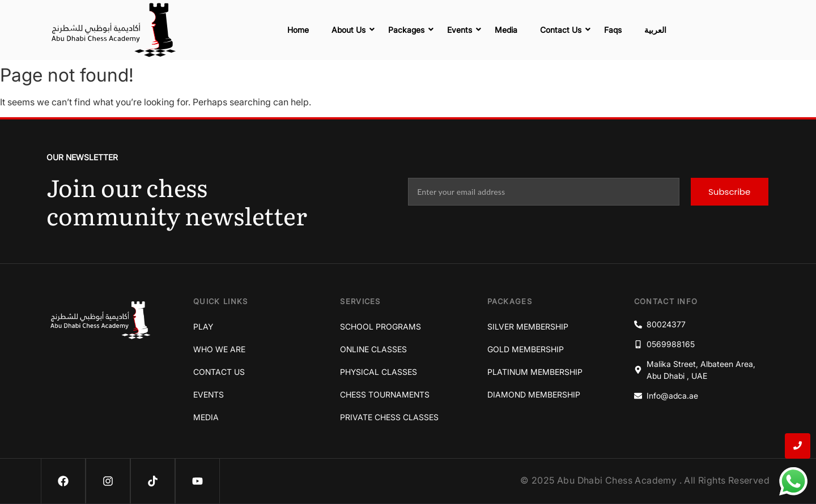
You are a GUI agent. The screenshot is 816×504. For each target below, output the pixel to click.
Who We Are (219, 349)
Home (298, 30)
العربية (655, 30)
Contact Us (564, 30)
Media (506, 30)
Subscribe (729, 192)
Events (462, 30)
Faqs (613, 30)
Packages (409, 30)
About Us (351, 30)
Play (203, 326)
